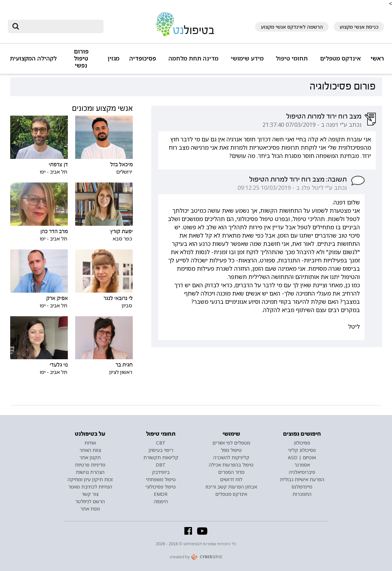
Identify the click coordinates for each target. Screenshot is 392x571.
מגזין (114, 58)
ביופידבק (161, 472)
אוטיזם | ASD (302, 457)
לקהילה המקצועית (33, 58)
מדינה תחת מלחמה (193, 58)
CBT (161, 443)
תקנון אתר (90, 457)
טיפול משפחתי (161, 479)
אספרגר (302, 465)
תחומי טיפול (292, 58)
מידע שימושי (247, 58)
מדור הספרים (231, 472)
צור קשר (90, 494)
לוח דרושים (231, 479)
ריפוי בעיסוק (161, 450)
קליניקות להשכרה (231, 457)
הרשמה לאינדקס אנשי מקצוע (292, 27)
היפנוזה (161, 501)
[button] (339, 61)
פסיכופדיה (143, 58)
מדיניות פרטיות (90, 465)
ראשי (377, 58)
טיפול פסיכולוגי (161, 487)
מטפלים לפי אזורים (231, 443)
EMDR (161, 494)
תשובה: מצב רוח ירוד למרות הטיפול (298, 179)
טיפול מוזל (231, 450)
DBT (161, 465)
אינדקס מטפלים (340, 58)
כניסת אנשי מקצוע (359, 27)
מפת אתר (90, 509)
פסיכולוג (302, 443)
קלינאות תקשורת (161, 457)
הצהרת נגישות (90, 472)
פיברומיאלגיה (302, 472)
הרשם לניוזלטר (90, 501)
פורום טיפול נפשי (81, 58)
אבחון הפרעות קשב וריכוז (231, 487)
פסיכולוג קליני (302, 450)
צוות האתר (90, 450)
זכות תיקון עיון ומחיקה (90, 479)
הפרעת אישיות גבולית (302, 479)
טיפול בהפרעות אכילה (231, 465)
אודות (90, 443)
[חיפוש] (60, 26)
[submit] (16, 26)
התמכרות (302, 494)
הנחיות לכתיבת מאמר (90, 487)
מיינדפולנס (302, 487)
